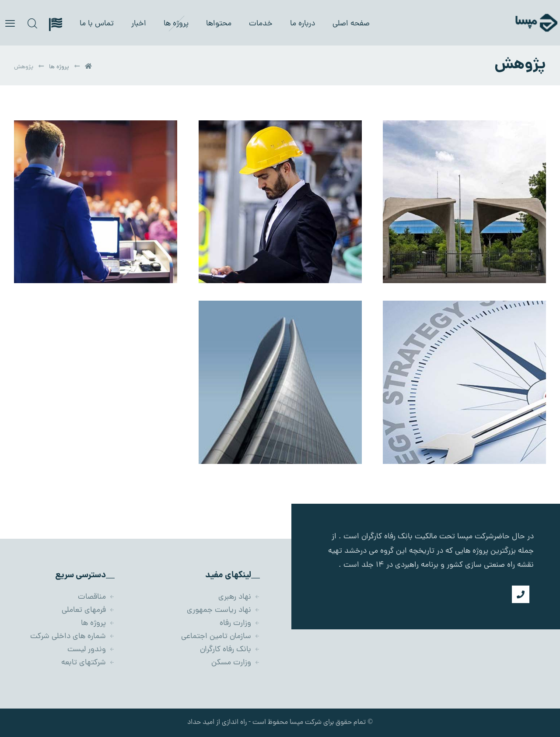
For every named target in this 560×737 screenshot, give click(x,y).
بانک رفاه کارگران (230, 650)
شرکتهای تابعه (88, 663)
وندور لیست (91, 650)
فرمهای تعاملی (88, 610)
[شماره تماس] (521, 594)
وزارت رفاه (240, 623)
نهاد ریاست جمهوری (223, 610)
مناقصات (96, 597)
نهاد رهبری (239, 597)
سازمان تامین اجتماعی (220, 637)
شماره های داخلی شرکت (72, 637)
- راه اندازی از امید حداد (219, 723)
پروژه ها (98, 623)
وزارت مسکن (236, 663)
